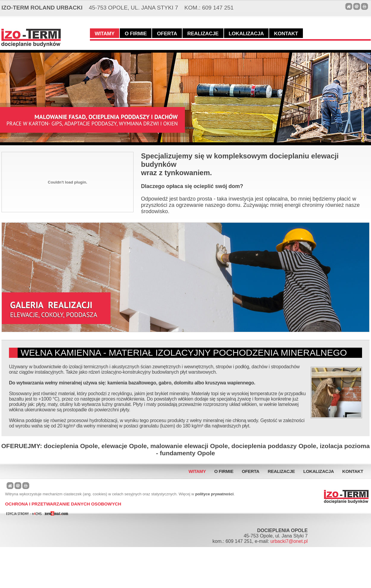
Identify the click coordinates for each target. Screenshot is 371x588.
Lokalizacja (246, 34)
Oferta (167, 34)
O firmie (136, 34)
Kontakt (286, 34)
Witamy (105, 34)
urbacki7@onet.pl (289, 541)
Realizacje (203, 34)
